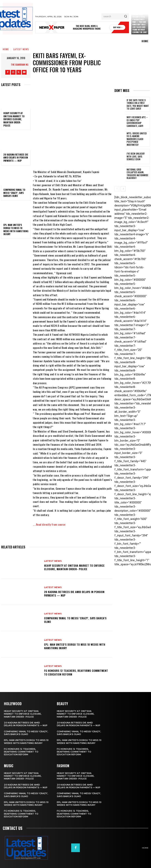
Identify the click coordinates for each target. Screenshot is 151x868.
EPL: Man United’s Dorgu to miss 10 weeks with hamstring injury (16, 229)
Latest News (21, 49)
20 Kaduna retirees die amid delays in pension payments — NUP (16, 158)
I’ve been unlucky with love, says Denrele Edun (138, 156)
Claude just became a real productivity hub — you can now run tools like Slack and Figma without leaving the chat (140, 23)
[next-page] (123, 188)
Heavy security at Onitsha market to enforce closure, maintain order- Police (14, 119)
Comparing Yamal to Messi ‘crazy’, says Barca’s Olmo (14, 193)
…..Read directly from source (49, 524)
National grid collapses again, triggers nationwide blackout (137, 173)
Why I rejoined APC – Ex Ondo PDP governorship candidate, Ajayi (138, 122)
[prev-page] (117, 188)
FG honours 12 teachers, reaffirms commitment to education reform (76, 672)
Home (6, 49)
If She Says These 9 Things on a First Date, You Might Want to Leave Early (137, 104)
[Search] (126, 16)
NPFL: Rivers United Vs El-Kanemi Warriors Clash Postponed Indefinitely (137, 139)
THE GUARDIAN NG (20, 65)
